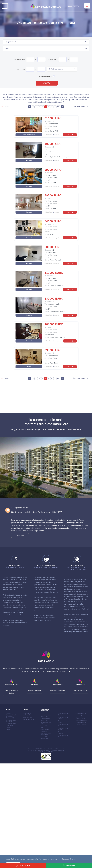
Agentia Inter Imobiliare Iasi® (49, 749)
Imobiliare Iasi (27, 717)
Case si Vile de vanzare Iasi (45, 719)
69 (58, 107)
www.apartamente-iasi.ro (12, 692)
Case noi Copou (81, 716)
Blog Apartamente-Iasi (21, 508)
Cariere (8, 730)
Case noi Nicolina (81, 720)
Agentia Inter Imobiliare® (27, 714)
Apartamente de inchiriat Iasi (11, 724)
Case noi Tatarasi (81, 725)
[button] (46, 42)
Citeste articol (20, 536)
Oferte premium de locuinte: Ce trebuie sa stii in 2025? (37, 512)
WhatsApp (69, 865)
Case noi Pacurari (81, 723)
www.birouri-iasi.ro (80, 691)
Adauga (73, 6)
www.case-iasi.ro (34, 691)
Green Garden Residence (45, 730)
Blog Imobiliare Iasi (29, 719)
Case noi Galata (80, 718)
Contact (8, 727)
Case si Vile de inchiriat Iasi (45, 738)
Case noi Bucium (81, 714)
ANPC (48, 750)
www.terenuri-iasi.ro (58, 691)
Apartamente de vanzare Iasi (11, 721)
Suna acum (23, 865)
